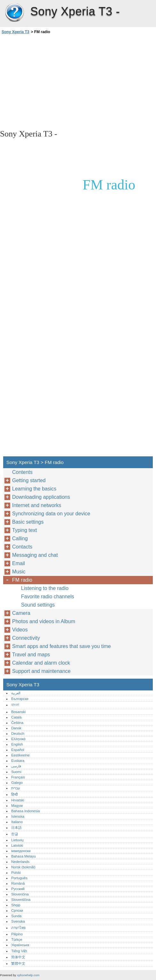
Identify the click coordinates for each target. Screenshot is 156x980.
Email (19, 563)
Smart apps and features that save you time (62, 646)
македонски (21, 851)
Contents (22, 472)
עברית (16, 788)
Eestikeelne (20, 755)
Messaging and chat (35, 555)
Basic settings (28, 522)
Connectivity (26, 638)
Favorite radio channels (48, 597)
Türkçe (17, 939)
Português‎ (19, 878)
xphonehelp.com (28, 975)
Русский (18, 889)
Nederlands (20, 862)
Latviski (17, 845)
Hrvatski (18, 800)
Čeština (17, 723)
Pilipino (17, 934)
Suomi (16, 772)
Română (18, 883)
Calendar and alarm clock (41, 663)
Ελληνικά (18, 739)
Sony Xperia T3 (14, 13)
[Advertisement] (57, 81)
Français (18, 777)
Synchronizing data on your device (51, 514)
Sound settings (38, 605)
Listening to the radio (45, 588)
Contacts (22, 547)
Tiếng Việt (19, 951)
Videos (20, 630)
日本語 (16, 828)
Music (19, 572)
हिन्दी (15, 794)
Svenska (18, 921)
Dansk (16, 728)
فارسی (16, 766)
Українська (20, 945)
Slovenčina (20, 894)
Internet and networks (37, 505)
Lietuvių (17, 840)
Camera (21, 613)
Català (16, 717)
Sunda (16, 916)
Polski (16, 873)
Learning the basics (34, 489)
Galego (17, 783)
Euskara (18, 761)
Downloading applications (41, 497)
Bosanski (18, 712)
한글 (15, 834)
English (17, 744)
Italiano (17, 822)
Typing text (24, 530)
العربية (16, 693)
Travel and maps (31, 655)
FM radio (22, 580)
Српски (17, 910)
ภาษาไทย (19, 928)
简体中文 (18, 957)
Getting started (29, 480)
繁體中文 (18, 963)
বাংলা (15, 705)
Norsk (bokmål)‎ (23, 867)
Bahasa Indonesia (26, 811)
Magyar (17, 806)
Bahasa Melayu (23, 856)
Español (18, 750)
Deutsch (18, 733)
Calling (20, 538)
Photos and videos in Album (44, 621)
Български (20, 699)
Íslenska (18, 816)
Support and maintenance (41, 671)
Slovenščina (21, 900)
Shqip (16, 905)
